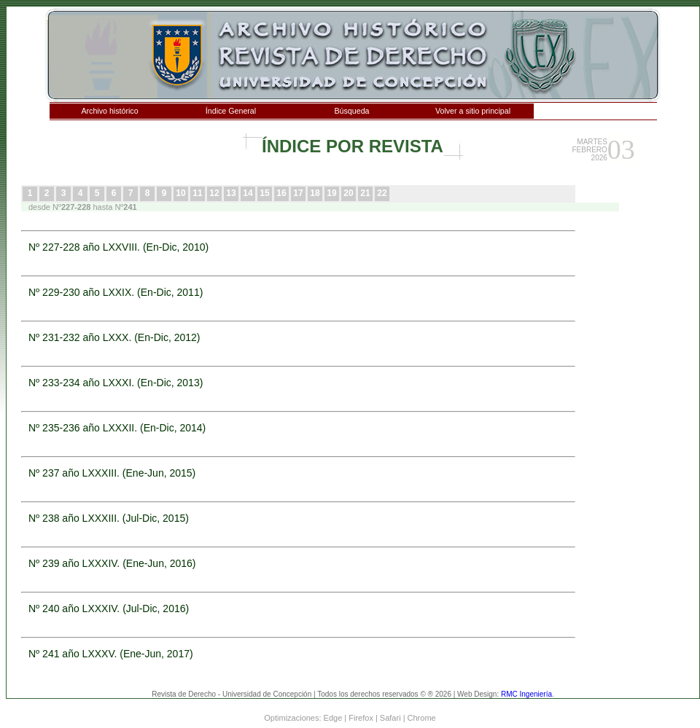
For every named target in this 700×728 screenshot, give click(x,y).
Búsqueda (352, 111)
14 (248, 193)
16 (281, 193)
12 (214, 193)
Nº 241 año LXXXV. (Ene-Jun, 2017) (111, 654)
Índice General (231, 111)
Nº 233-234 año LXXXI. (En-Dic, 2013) (116, 383)
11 (197, 193)
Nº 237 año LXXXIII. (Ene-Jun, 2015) (112, 473)
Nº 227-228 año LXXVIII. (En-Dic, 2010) (118, 247)
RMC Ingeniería (526, 694)
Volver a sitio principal (473, 111)
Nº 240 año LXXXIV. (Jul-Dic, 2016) (109, 608)
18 (315, 193)
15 (264, 193)
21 (365, 193)
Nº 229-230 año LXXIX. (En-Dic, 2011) (116, 292)
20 (348, 193)
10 (180, 193)
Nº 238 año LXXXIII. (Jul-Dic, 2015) (109, 518)
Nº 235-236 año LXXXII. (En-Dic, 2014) (117, 428)
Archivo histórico (109, 111)
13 (231, 193)
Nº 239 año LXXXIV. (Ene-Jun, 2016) (112, 563)
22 (382, 193)
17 (298, 193)
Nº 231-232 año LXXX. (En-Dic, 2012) (114, 337)
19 (331, 193)
